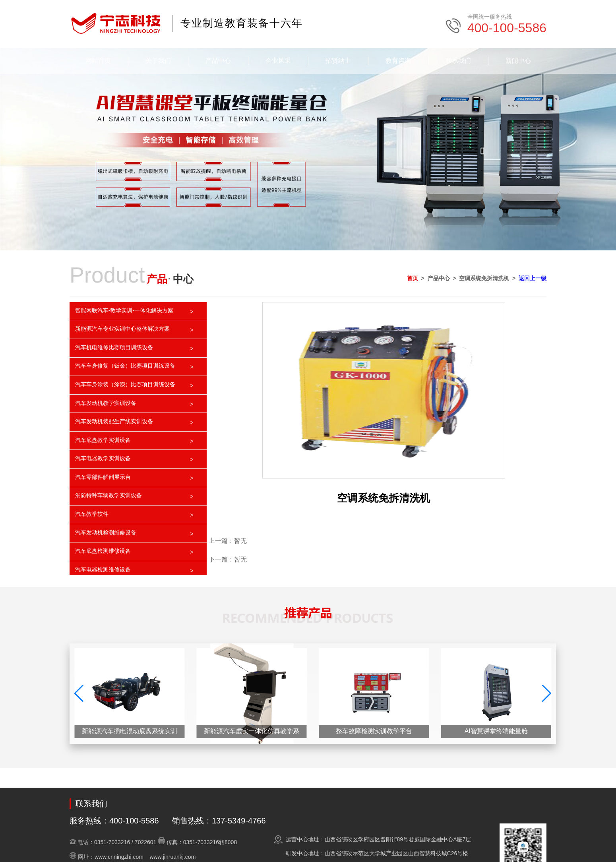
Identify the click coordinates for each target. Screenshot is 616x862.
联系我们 (458, 61)
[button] (547, 693)
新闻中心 (518, 61)
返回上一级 (533, 278)
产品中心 (218, 61)
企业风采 (278, 61)
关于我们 (158, 61)
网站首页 (98, 61)
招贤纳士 (338, 61)
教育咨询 (398, 61)
